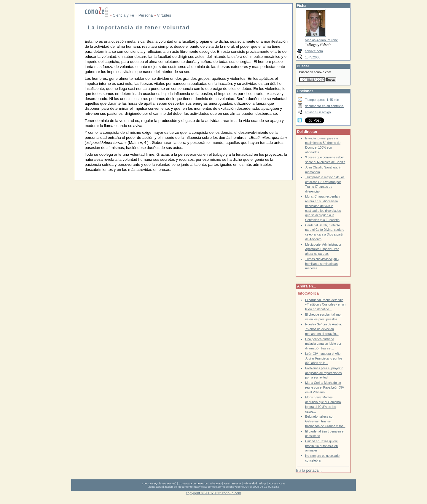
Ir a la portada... (309, 470)
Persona (146, 15)
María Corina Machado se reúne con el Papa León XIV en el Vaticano (325, 387)
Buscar (237, 483)
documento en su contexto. (324, 106)
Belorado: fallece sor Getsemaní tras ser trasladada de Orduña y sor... (325, 421)
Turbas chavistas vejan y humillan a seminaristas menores (322, 264)
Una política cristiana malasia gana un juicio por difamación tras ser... (323, 344)
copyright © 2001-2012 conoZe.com (213, 493)
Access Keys (277, 483)
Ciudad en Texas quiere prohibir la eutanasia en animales (321, 446)
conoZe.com (314, 51)
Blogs (263, 483)
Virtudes (164, 15)
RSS (227, 483)
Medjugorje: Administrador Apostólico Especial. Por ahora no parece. (323, 249)
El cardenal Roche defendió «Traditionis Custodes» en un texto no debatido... (325, 305)
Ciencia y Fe (123, 15)
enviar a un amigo (318, 112)
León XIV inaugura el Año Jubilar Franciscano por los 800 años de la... (324, 358)
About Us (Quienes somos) (159, 483)
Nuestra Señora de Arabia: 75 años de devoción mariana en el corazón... (324, 329)
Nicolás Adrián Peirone (321, 40)
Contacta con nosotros (193, 483)
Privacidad (250, 483)
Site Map (216, 483)
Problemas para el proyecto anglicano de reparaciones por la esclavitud (324, 373)
